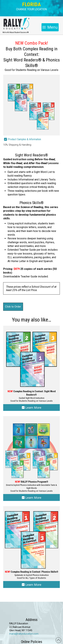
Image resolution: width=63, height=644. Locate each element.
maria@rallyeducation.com (24, 634)
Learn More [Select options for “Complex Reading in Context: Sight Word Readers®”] (32, 408)
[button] (32, 9)
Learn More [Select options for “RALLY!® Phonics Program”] (32, 498)
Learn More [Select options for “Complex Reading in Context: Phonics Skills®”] (32, 585)
